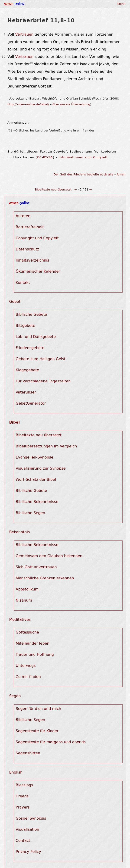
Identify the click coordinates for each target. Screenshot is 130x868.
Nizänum (24, 600)
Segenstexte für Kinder (37, 731)
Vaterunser (26, 392)
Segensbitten (28, 753)
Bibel (14, 422)
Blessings (24, 785)
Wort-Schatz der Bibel (36, 479)
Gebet (15, 301)
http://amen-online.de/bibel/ (28, 104)
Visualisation (28, 829)
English (16, 772)
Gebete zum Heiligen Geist (41, 359)
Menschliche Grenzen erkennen (45, 578)
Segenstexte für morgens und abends (51, 742)
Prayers (23, 807)
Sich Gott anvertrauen (36, 567)
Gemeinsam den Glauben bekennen (49, 556)
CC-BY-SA (45, 157)
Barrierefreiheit (30, 227)
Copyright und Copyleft (37, 238)
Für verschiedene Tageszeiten (43, 381)
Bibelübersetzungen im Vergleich (46, 446)
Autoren (23, 216)
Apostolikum (27, 589)
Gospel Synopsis (31, 818)
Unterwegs (26, 666)
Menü (121, 4)
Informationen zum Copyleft (83, 157)
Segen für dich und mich (39, 709)
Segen (15, 696)
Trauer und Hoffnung (35, 654)
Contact (23, 841)
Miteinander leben (33, 643)
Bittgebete (26, 326)
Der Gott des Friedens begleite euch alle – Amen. (90, 174)
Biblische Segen (31, 513)
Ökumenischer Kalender (38, 271)
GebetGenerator (31, 403)
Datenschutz (27, 249)
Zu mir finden (28, 677)
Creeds (22, 796)
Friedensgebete (30, 348)
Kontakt (23, 283)
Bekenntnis (19, 532)
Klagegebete (28, 370)
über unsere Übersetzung (71, 104)
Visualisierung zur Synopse (41, 468)
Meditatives (20, 620)
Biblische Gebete (31, 314)
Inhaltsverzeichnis (32, 260)
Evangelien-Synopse (35, 457)
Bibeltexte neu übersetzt (53, 189)
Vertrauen (24, 34)
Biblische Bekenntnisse (37, 502)
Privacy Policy (28, 852)
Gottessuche (27, 632)
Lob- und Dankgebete (36, 337)
